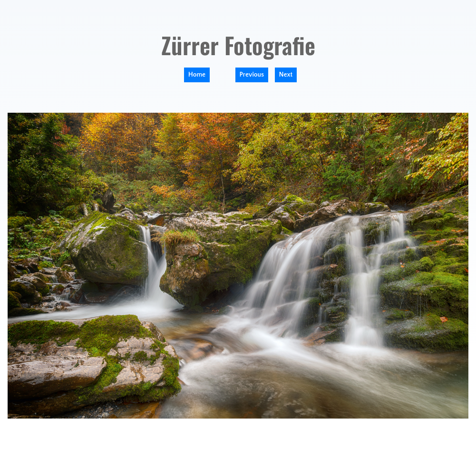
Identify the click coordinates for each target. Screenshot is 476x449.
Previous (252, 75)
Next (286, 75)
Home (197, 75)
